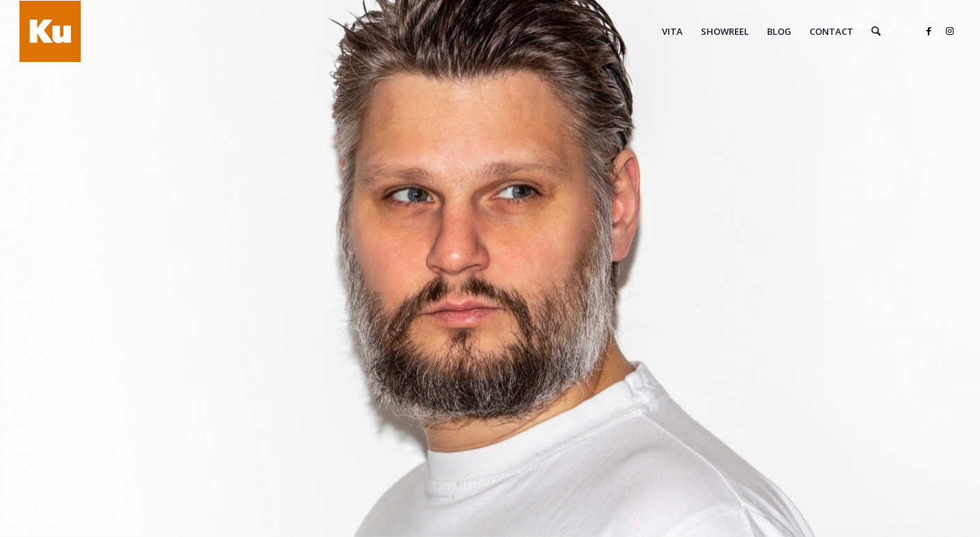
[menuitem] (672, 31)
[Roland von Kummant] (50, 31)
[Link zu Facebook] (929, 31)
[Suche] (876, 31)
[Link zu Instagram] (950, 31)
